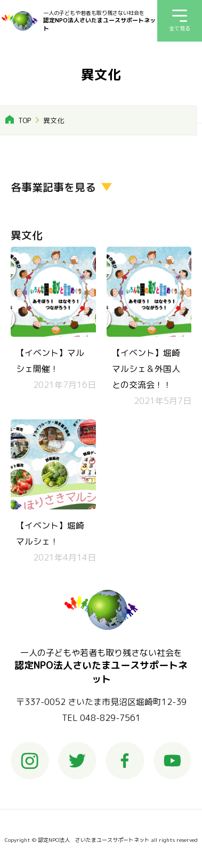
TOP (25, 120)
